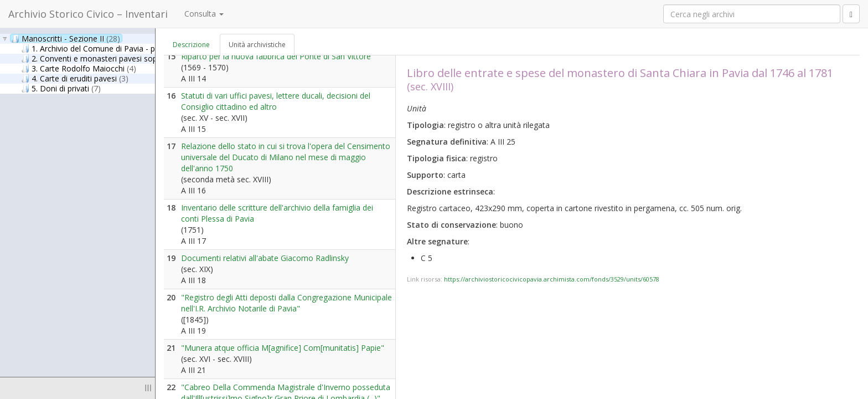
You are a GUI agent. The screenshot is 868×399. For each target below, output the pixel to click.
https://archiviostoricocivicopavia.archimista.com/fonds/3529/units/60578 (552, 279)
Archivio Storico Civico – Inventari (88, 14)
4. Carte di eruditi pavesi (75, 78)
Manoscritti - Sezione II (66, 38)
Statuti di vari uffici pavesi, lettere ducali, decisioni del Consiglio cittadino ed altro (276, 101)
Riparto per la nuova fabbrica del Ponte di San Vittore (276, 56)
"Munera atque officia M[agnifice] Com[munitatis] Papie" (283, 348)
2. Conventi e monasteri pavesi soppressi (105, 58)
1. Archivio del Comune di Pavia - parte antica (117, 48)
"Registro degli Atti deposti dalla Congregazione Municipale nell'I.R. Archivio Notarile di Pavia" (286, 303)
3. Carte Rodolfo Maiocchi (79, 68)
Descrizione (191, 45)
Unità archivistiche (257, 45)
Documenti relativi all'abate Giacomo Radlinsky (265, 258)
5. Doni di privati (61, 88)
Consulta (204, 14)
